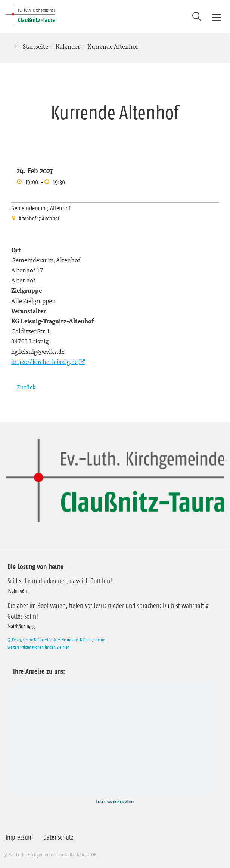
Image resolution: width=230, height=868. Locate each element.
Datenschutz (58, 837)
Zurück (26, 387)
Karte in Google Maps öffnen (115, 801)
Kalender (68, 46)
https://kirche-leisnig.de (44, 362)
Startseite (35, 46)
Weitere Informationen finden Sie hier (38, 647)
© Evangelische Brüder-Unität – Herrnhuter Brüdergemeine (56, 640)
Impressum (19, 837)
